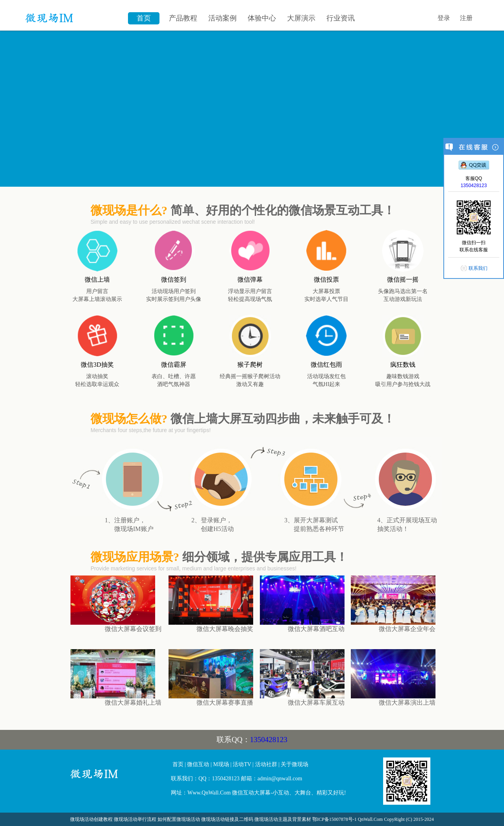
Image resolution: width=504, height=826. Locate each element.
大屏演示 (301, 18)
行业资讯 (341, 18)
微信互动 (198, 764)
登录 (444, 18)
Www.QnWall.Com (209, 793)
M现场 (221, 764)
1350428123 (269, 740)
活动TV (242, 764)
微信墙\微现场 (73, 14)
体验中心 (262, 18)
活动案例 (222, 18)
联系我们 (478, 268)
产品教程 (183, 18)
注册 (466, 18)
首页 (144, 18)
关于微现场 (295, 764)
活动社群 (266, 764)
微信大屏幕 (118, 777)
